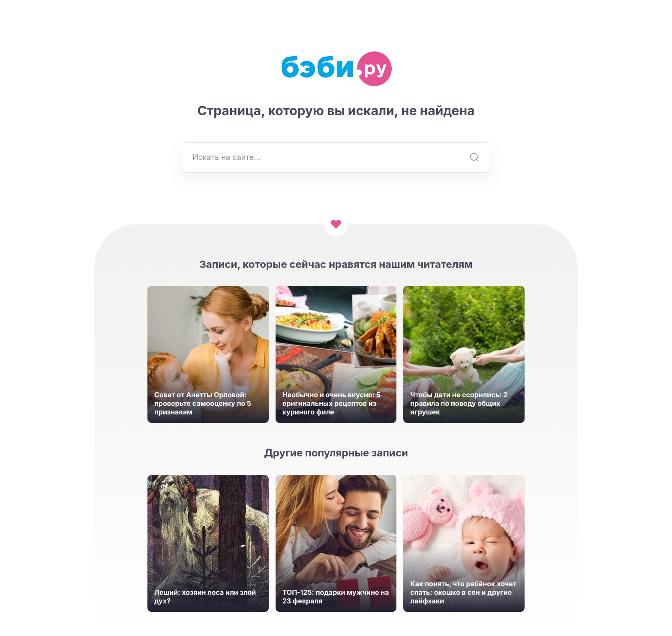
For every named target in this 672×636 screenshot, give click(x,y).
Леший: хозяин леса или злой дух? (205, 597)
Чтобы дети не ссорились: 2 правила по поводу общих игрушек (459, 403)
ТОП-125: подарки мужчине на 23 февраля (336, 597)
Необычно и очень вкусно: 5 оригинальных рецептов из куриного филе (331, 403)
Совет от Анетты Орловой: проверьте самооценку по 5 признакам (203, 403)
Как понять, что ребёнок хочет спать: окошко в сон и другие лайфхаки (463, 592)
